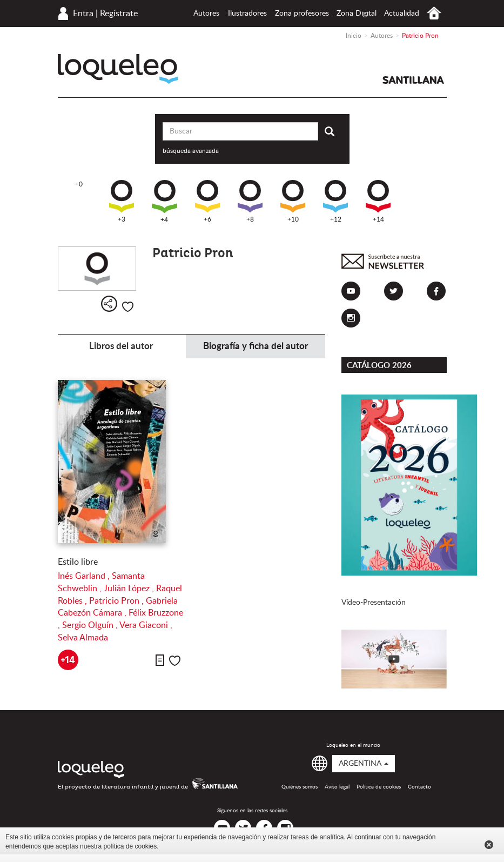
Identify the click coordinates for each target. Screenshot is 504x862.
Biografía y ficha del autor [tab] (256, 346)
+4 (164, 202)
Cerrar (489, 845)
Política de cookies (379, 787)
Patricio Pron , (117, 601)
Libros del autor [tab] (121, 346)
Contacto (419, 787)
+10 (293, 201)
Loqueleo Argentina (118, 69)
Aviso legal (337, 787)
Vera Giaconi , (146, 625)
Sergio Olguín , (91, 625)
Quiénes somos (300, 787)
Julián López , (130, 589)
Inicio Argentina (434, 13)
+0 (79, 184)
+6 (207, 201)
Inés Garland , (85, 576)
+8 (250, 201)
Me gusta (128, 307)
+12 (335, 201)
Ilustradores (247, 14)
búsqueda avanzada (191, 151)
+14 (378, 201)
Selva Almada (83, 638)
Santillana (413, 80)
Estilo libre (78, 562)
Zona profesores (302, 14)
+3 (122, 201)
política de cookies (130, 846)
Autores (206, 14)
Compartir (109, 304)
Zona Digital (357, 14)
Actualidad (402, 14)
